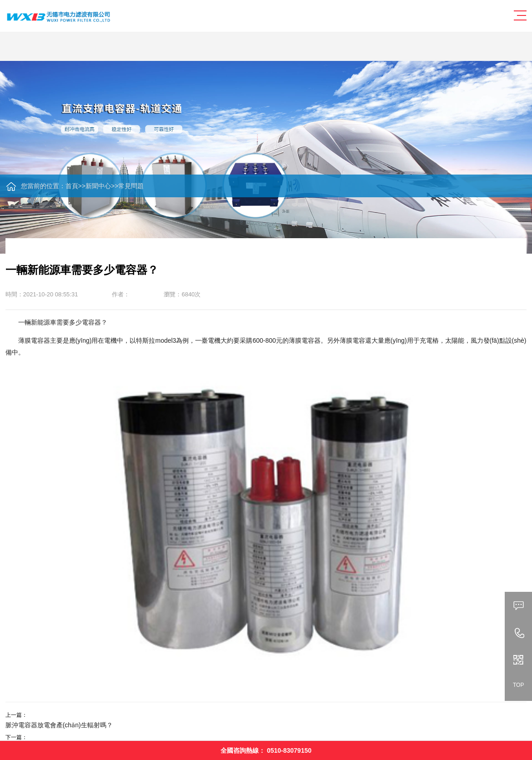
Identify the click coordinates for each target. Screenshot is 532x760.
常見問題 (131, 186)
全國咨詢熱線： (266, 750)
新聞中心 (98, 186)
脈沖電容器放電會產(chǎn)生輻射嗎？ (59, 725)
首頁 (72, 186)
